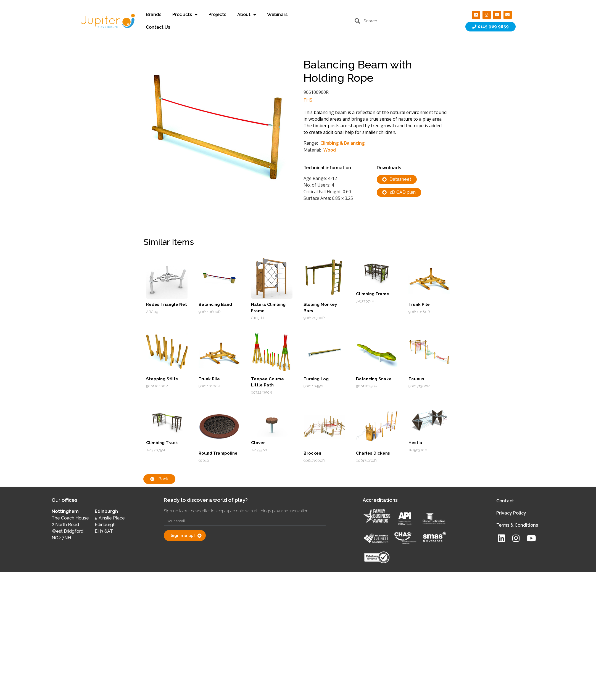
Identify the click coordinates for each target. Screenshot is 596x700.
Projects (217, 14)
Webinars (277, 14)
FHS (308, 100)
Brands (154, 14)
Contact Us (158, 27)
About (247, 15)
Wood (330, 150)
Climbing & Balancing (342, 143)
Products (185, 15)
